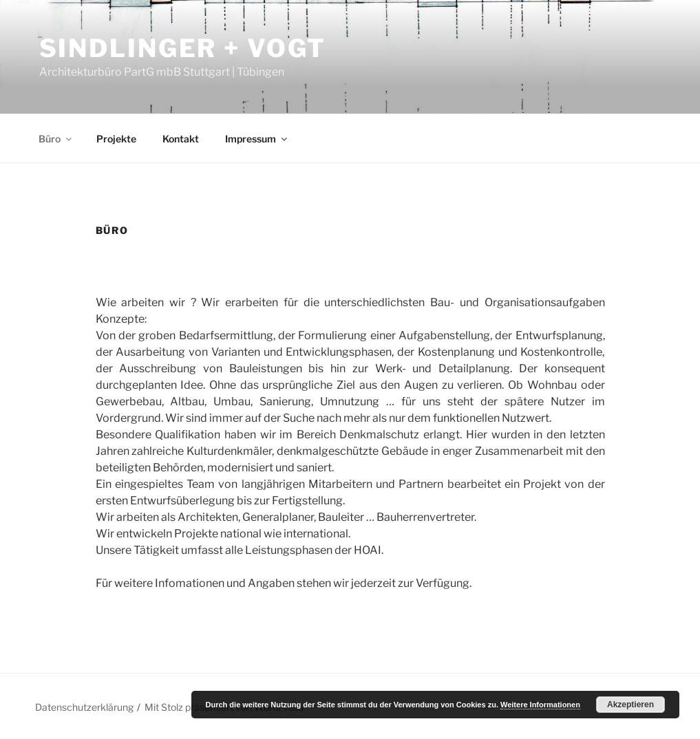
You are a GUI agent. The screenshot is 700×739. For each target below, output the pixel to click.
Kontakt (181, 139)
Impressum (257, 139)
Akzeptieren (630, 705)
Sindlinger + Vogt (183, 48)
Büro (56, 139)
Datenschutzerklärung (84, 707)
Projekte (116, 139)
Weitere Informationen (540, 705)
